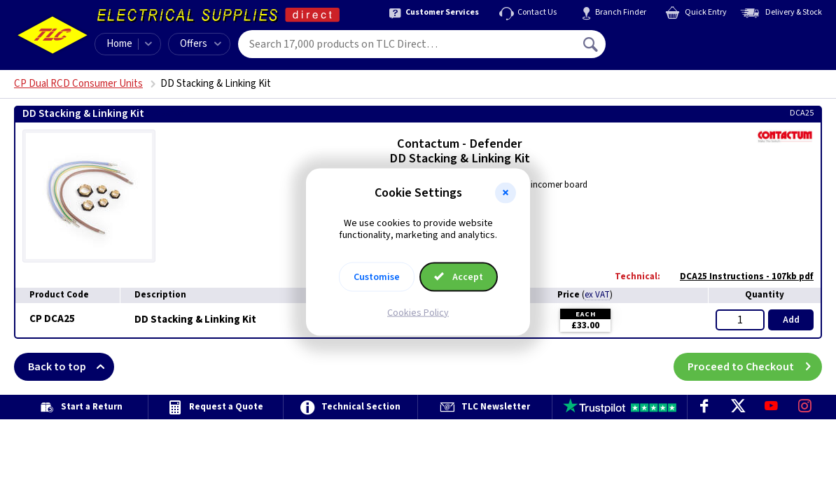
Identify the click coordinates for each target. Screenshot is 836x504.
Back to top (71, 367)
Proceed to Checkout (755, 367)
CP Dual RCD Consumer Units (78, 84)
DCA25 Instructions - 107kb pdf (740, 276)
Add (791, 320)
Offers (201, 44)
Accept (459, 276)
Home (119, 44)
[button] (506, 193)
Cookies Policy (418, 312)
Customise (377, 276)
